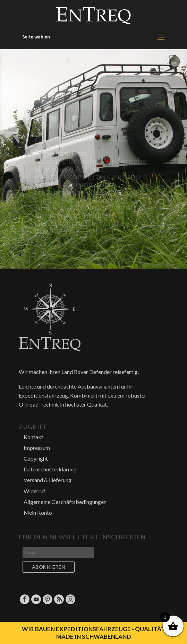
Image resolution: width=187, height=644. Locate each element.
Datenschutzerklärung (50, 469)
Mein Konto (38, 512)
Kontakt (33, 437)
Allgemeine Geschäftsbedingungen (65, 502)
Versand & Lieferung (48, 480)
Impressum (37, 448)
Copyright (36, 458)
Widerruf (35, 491)
